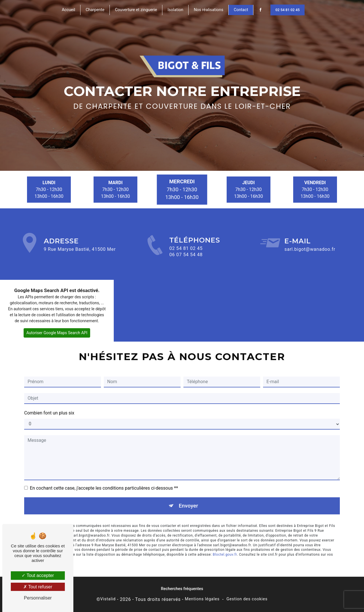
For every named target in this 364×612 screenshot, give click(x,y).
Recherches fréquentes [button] (182, 589)
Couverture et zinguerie (136, 10)
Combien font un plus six (49, 405)
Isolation (175, 10)
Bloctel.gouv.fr (225, 547)
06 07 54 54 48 (186, 262)
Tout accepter (38, 575)
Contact (241, 10)
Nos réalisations (208, 10)
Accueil (68, 10)
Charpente (95, 10)
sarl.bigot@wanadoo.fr (310, 242)
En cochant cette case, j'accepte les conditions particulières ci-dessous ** (104, 481)
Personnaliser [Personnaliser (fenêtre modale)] (38, 598)
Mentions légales (202, 599)
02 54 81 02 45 (287, 10)
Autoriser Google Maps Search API (57, 333)
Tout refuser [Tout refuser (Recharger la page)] (38, 587)
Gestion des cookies (247, 599)
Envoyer (189, 498)
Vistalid (108, 599)
